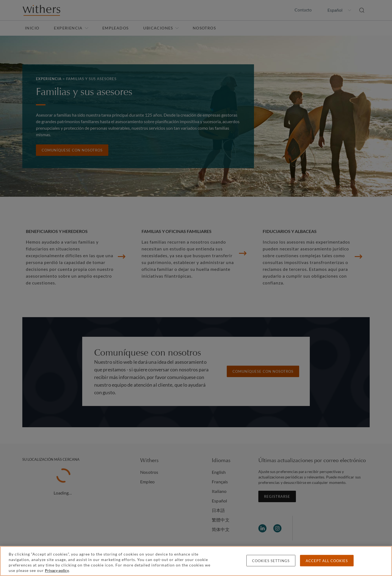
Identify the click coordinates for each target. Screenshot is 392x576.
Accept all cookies (327, 561)
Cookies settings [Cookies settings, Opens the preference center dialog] (271, 561)
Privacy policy (57, 570)
